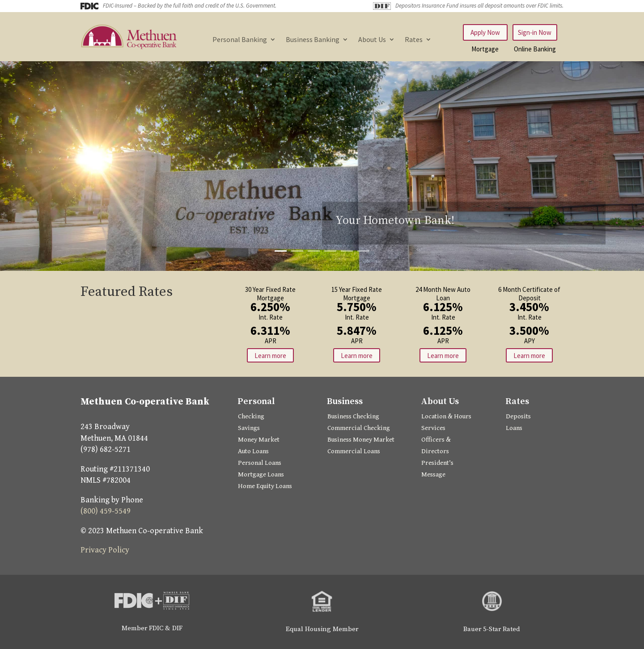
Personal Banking (240, 40)
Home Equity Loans (265, 486)
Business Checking (353, 416)
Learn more (270, 356)
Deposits (518, 416)
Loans (514, 428)
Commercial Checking (359, 428)
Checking (251, 416)
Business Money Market (361, 440)
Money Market (259, 440)
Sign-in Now (535, 32)
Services (433, 428)
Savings (249, 428)
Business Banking (313, 40)
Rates (414, 40)
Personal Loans (260, 463)
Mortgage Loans (261, 474)
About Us (372, 40)
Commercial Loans (354, 451)
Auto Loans (253, 451)
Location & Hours (446, 416)
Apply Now (485, 32)
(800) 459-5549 (106, 511)
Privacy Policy (105, 550)
